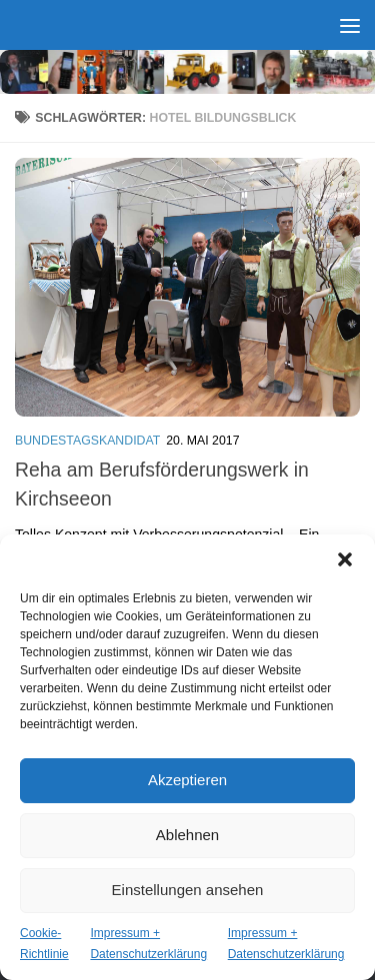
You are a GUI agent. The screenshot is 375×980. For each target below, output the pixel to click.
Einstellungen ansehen (188, 890)
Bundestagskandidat (87, 441)
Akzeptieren (187, 780)
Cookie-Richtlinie (44, 944)
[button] (345, 559)
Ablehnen (187, 835)
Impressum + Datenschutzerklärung (148, 944)
